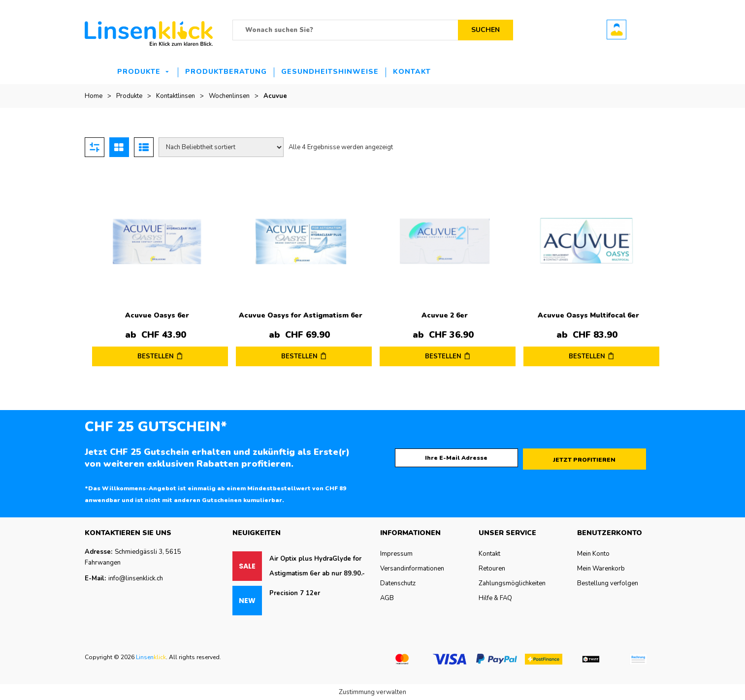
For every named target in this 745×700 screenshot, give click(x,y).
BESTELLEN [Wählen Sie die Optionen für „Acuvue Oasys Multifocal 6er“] (587, 356)
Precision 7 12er (295, 593)
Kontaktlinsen (176, 96)
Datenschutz (398, 583)
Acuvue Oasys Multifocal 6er (588, 315)
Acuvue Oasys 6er (157, 315)
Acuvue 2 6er (445, 315)
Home (94, 96)
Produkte (139, 72)
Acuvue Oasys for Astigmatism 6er (301, 315)
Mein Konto (593, 554)
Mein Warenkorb (601, 569)
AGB (387, 598)
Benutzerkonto (616, 30)
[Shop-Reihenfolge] (221, 147)
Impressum (396, 554)
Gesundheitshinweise (330, 72)
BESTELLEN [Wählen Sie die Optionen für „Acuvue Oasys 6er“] (156, 356)
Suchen (486, 30)
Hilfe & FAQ (495, 598)
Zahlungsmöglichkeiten (512, 583)
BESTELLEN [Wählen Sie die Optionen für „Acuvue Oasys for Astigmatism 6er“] (299, 356)
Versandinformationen (412, 569)
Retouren (492, 569)
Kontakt (412, 72)
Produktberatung (226, 72)
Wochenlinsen (229, 96)
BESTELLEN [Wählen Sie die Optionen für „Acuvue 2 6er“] (443, 356)
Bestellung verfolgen (608, 583)
